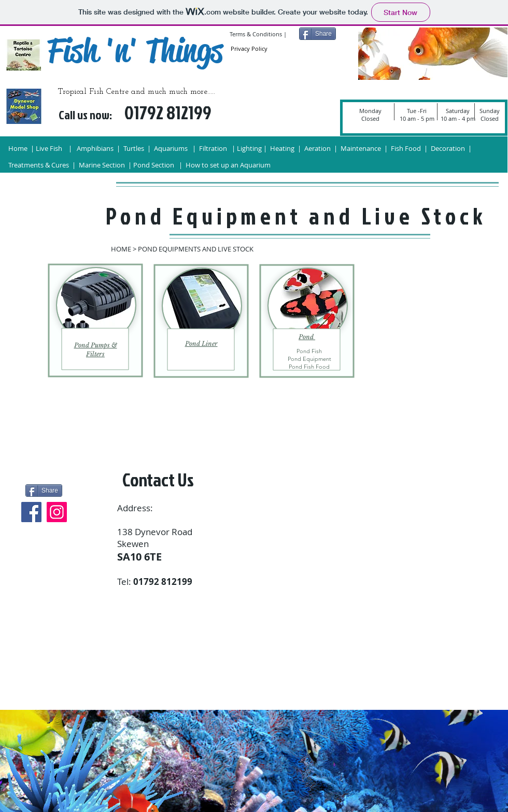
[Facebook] (31, 512)
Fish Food (407, 148)
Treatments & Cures (39, 165)
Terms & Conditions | (258, 34)
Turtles (134, 148)
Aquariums (172, 148)
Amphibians (95, 148)
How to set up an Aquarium (229, 165)
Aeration (317, 148)
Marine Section (102, 165)
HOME (121, 249)
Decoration (448, 148)
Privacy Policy (249, 48)
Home (18, 148)
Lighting (249, 148)
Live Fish (50, 148)
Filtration (213, 148)
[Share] (317, 34)
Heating (282, 148)
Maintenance (362, 148)
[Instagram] (57, 512)
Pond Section (154, 165)
